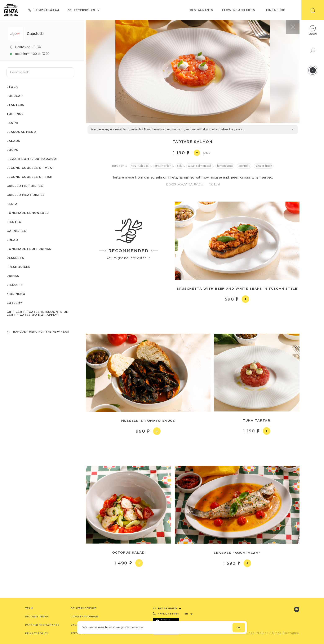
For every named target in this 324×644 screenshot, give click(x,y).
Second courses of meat (30, 168)
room (181, 129)
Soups (12, 150)
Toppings (15, 114)
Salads (13, 141)
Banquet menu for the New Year (41, 332)
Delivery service (84, 608)
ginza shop (276, 10)
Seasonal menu (21, 132)
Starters (15, 105)
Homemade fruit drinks (29, 249)
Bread (12, 240)
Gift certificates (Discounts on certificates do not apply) (38, 313)
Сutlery (14, 303)
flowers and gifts (239, 10)
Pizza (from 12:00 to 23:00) (32, 159)
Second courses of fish (29, 177)
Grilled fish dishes (25, 186)
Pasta (12, 204)
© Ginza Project (255, 633)
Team (29, 608)
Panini (12, 123)
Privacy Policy (37, 633)
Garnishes (16, 231)
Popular (15, 96)
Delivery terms (37, 617)
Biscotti (14, 285)
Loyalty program (85, 617)
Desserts (15, 258)
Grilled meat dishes (26, 195)
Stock (12, 87)
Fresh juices (18, 267)
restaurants (201, 10)
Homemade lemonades (28, 213)
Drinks (13, 276)
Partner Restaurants (42, 625)
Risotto (14, 222)
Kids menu (16, 294)
